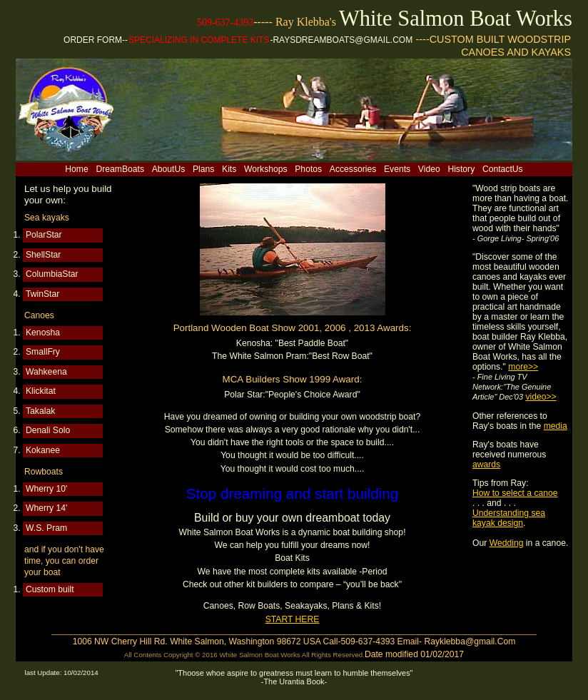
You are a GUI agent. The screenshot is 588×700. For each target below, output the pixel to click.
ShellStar (43, 255)
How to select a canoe (515, 493)
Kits (229, 169)
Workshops (266, 169)
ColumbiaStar (52, 274)
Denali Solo (48, 430)
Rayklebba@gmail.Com (470, 641)
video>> (541, 397)
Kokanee (43, 450)
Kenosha (43, 333)
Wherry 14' (46, 508)
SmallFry (43, 352)
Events (397, 169)
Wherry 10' (46, 489)
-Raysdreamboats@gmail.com (341, 40)
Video (429, 169)
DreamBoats (120, 169)
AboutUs (169, 169)
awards (486, 465)
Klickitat (41, 391)
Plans (203, 169)
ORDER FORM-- (96, 40)
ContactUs (503, 169)
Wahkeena (46, 372)
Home (76, 169)
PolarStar (44, 235)
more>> (523, 367)
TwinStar (42, 294)
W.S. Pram (46, 528)
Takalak (40, 411)
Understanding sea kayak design (509, 518)
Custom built (50, 589)
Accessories (353, 169)
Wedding (507, 543)
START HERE (293, 619)
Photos (308, 169)
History (461, 169)
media (556, 426)
